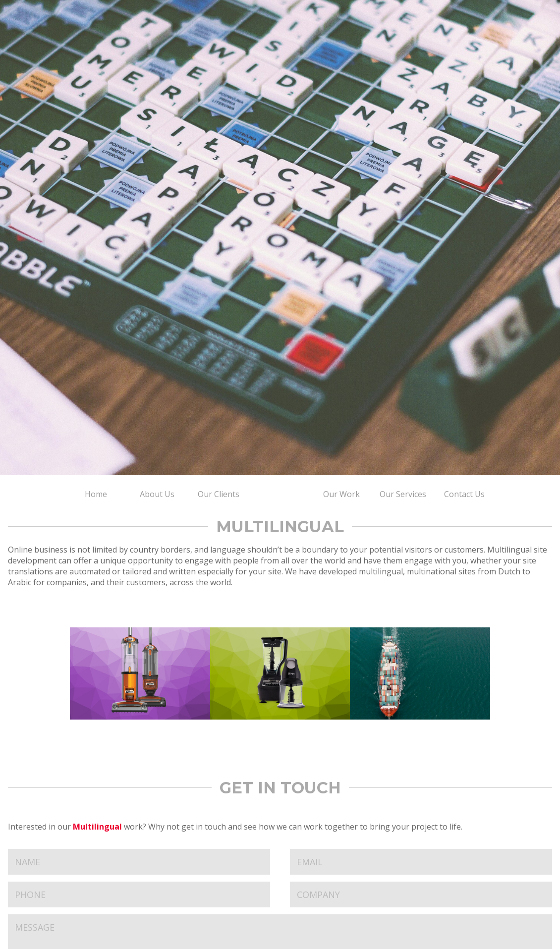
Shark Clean (140, 673)
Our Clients (219, 494)
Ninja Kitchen (280, 673)
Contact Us (464, 494)
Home (96, 494)
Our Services (403, 494)
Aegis (420, 673)
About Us (157, 494)
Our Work (341, 494)
